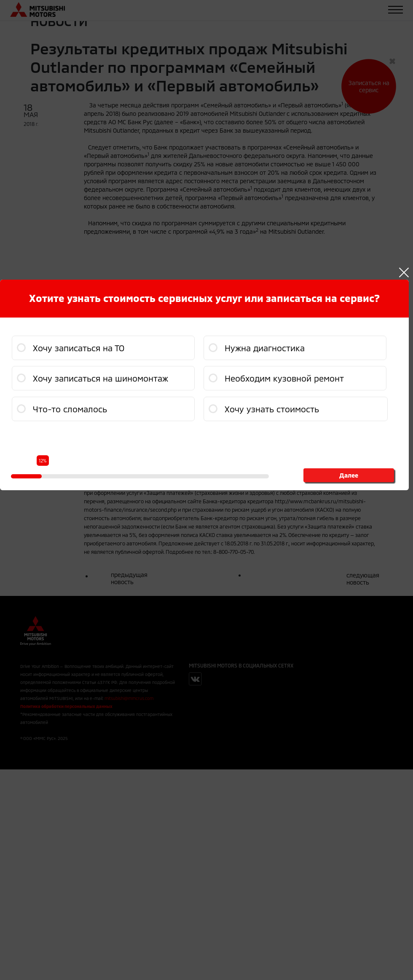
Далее (349, 475)
